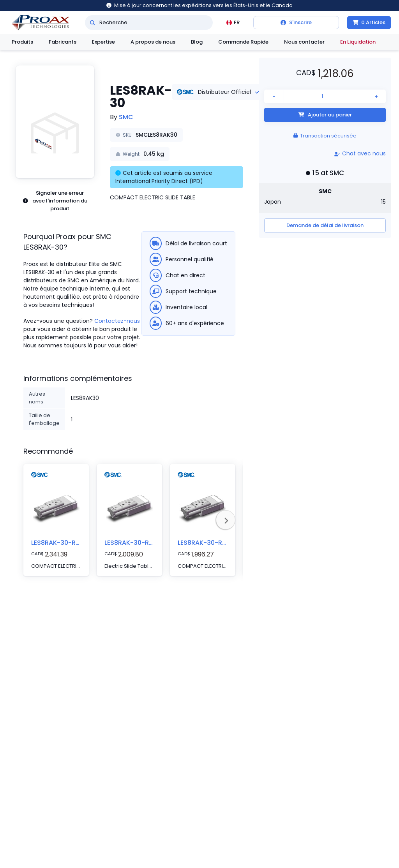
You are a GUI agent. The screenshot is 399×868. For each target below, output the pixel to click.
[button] (55, 122)
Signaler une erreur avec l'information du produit (55, 201)
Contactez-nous (117, 321)
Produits (22, 42)
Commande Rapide (243, 42)
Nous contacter (304, 42)
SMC (126, 117)
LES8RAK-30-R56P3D (210, 543)
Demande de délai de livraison (325, 225)
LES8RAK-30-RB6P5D (63, 543)
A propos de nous (153, 42)
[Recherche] (93, 23)
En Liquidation (358, 42)
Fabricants (63, 42)
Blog (197, 42)
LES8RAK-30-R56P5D (136, 543)
